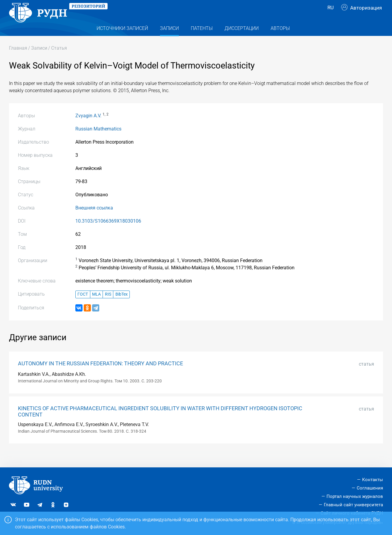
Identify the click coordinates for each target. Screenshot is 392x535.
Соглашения (370, 488)
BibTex (122, 306)
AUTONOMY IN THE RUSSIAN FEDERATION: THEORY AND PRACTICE (100, 376)
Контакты (373, 480)
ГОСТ (83, 306)
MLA (96, 306)
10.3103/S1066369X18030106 (108, 233)
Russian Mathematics (98, 141)
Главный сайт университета (353, 505)
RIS (108, 306)
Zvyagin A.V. (88, 128)
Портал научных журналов (355, 496)
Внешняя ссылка (94, 220)
